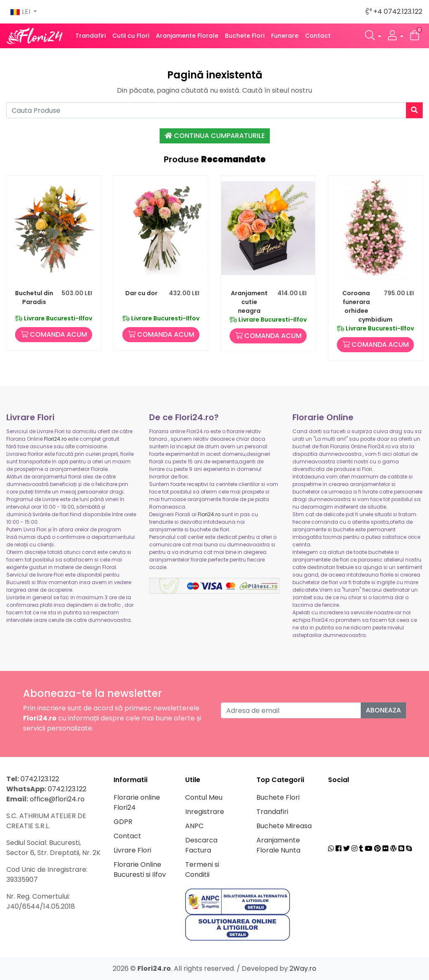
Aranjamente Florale (187, 36)
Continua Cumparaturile (215, 136)
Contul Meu (204, 797)
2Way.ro (303, 968)
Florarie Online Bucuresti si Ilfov (140, 870)
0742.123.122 (40, 779)
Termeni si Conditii (202, 870)
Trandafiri (90, 36)
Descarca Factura (201, 845)
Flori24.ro (55, 439)
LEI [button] (21, 12)
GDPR (123, 822)
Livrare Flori (132, 850)
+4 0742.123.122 (394, 12)
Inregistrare (205, 812)
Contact (318, 36)
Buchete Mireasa (284, 826)
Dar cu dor (141, 293)
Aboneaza (383, 710)
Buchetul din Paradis (34, 298)
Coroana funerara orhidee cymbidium (367, 306)
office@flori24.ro (57, 799)
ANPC (194, 826)
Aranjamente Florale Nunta (278, 845)
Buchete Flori (245, 36)
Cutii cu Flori (131, 36)
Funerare (285, 36)
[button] (373, 36)
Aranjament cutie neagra (249, 302)
